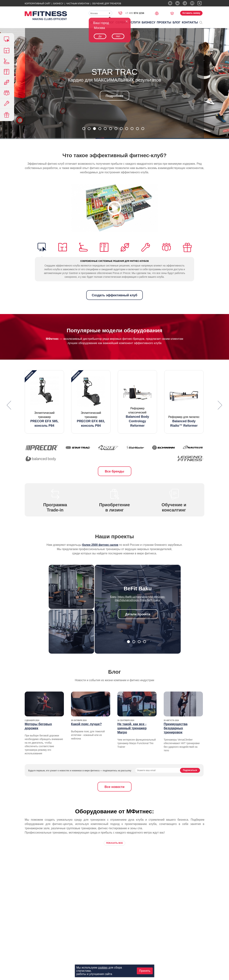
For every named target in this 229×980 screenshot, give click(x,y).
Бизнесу (58, 4)
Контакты (190, 22)
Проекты (164, 22)
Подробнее (114, 96)
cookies (103, 968)
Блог (177, 22)
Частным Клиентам (78, 4)
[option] (44, 402)
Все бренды (114, 471)
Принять (145, 971)
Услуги (135, 22)
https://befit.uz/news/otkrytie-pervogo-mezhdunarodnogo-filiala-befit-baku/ (140, 598)
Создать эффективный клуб (114, 295)
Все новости (114, 787)
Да (100, 36)
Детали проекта (138, 614)
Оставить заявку (191, 13)
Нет (118, 36)
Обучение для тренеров (107, 4)
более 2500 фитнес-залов (100, 545)
